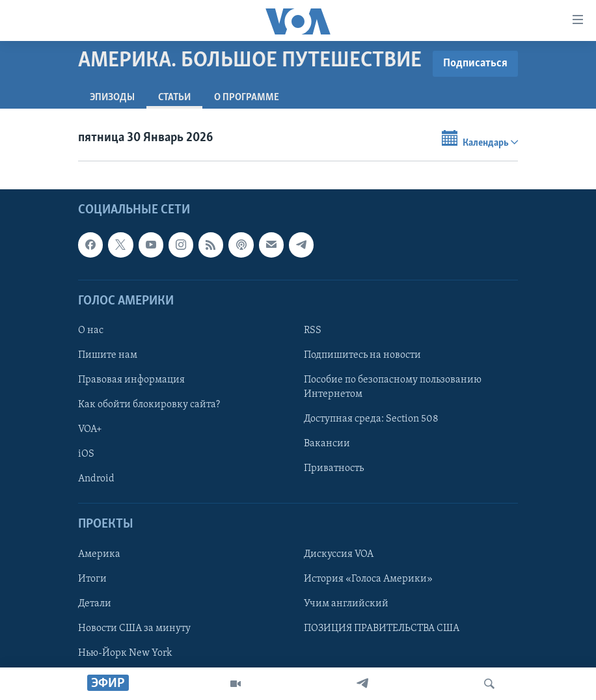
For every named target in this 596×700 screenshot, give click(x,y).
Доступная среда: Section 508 (371, 419)
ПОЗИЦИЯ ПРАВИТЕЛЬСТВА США (382, 628)
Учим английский (346, 603)
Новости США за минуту (134, 628)
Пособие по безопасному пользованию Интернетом (393, 387)
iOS (86, 454)
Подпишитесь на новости (362, 355)
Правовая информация (131, 380)
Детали (95, 603)
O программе (247, 98)
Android (96, 479)
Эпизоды (112, 98)
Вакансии (327, 444)
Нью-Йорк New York (125, 653)
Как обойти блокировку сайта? (149, 405)
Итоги (92, 578)
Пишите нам (108, 355)
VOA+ (90, 429)
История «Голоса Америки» (368, 578)
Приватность (334, 468)
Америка (99, 554)
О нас (91, 330)
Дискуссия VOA (339, 554)
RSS (313, 330)
